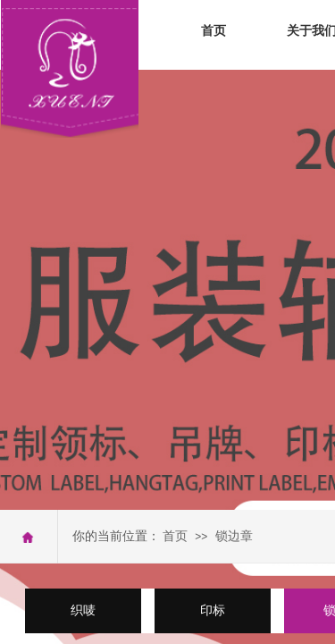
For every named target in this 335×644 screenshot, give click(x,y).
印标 (213, 610)
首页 (214, 31)
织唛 (83, 610)
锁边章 (234, 536)
